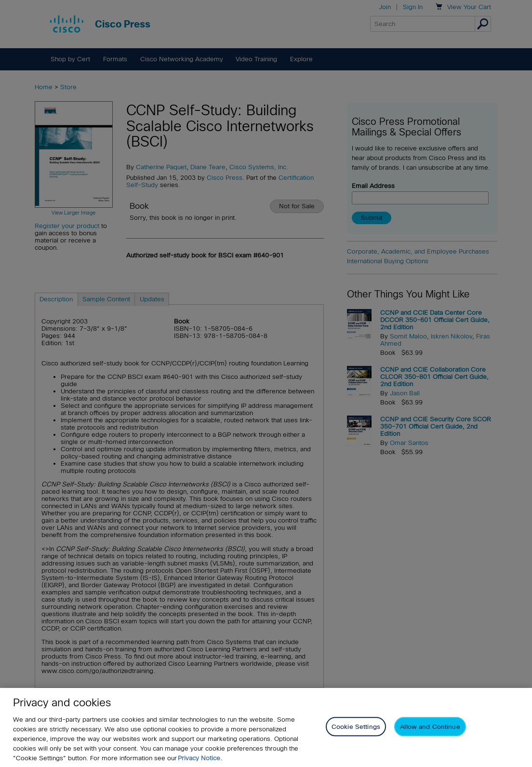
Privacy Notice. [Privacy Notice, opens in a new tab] (200, 758)
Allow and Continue (430, 727)
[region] (266, 727)
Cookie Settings (356, 727)
